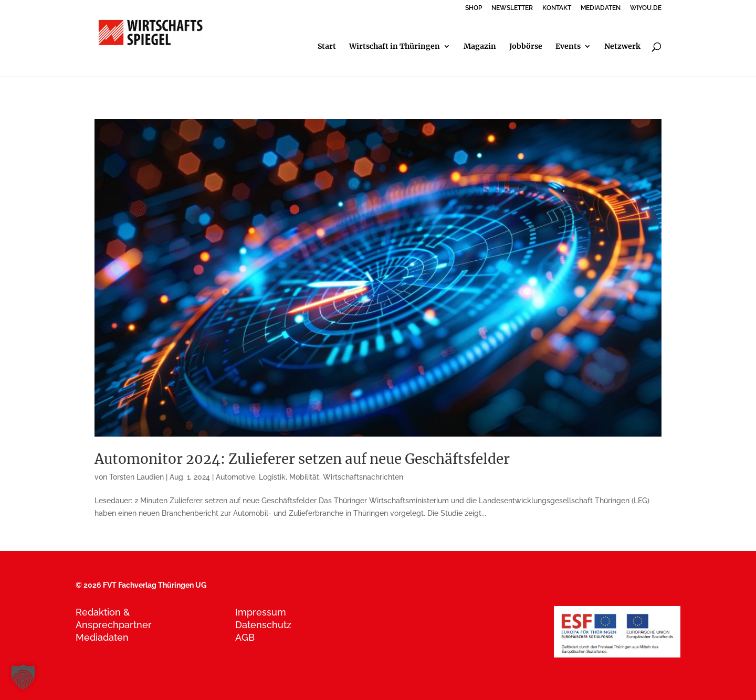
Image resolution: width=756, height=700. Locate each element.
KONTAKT (557, 8)
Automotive (235, 477)
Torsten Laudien (136, 477)
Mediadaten (102, 637)
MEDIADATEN (601, 8)
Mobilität (304, 477)
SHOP (474, 8)
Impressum (261, 612)
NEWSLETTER (512, 8)
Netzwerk (622, 47)
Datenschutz (263, 625)
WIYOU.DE (646, 8)
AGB (245, 637)
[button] (23, 677)
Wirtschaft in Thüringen (395, 47)
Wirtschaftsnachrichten (363, 477)
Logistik (272, 477)
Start (327, 47)
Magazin (480, 47)
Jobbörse (526, 47)
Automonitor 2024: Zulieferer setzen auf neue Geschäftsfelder (302, 459)
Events (568, 47)
